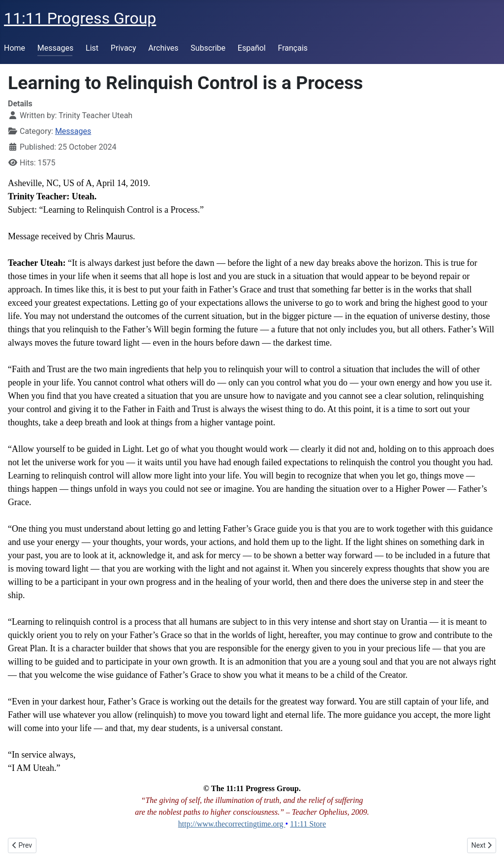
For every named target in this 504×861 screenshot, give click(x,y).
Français (293, 48)
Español (252, 48)
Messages (55, 48)
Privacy (124, 48)
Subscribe (208, 48)
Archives (163, 48)
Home (15, 48)
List (92, 48)
